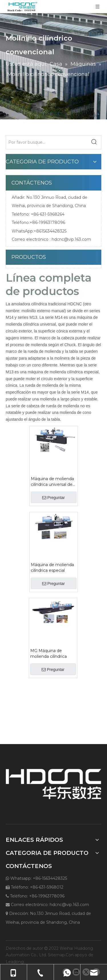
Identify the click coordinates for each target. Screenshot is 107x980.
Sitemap (56, 955)
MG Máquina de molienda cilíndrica (49, 654)
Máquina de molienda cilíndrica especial (52, 568)
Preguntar (53, 498)
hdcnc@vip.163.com (71, 239)
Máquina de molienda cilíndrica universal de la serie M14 (52, 482)
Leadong (15, 962)
